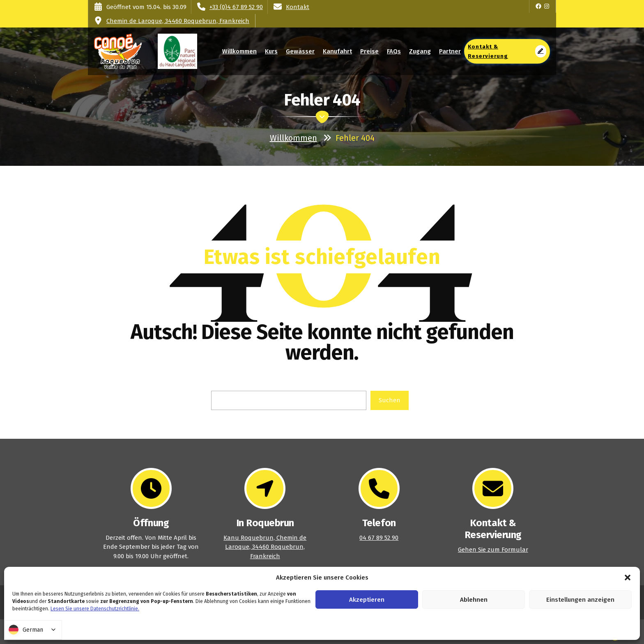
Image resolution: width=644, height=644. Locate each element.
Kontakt (298, 7)
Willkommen (239, 51)
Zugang (420, 51)
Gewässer (300, 51)
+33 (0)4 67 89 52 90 (236, 7)
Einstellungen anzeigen (580, 600)
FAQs (394, 51)
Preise (369, 51)
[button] (628, 578)
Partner (450, 51)
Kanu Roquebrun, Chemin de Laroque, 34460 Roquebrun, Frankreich (265, 547)
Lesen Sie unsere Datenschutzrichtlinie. (95, 609)
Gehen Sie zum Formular (493, 550)
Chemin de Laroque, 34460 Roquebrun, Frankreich (178, 21)
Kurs (271, 51)
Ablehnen (474, 600)
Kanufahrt (337, 51)
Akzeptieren (367, 600)
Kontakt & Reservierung (507, 51)
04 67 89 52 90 (379, 538)
